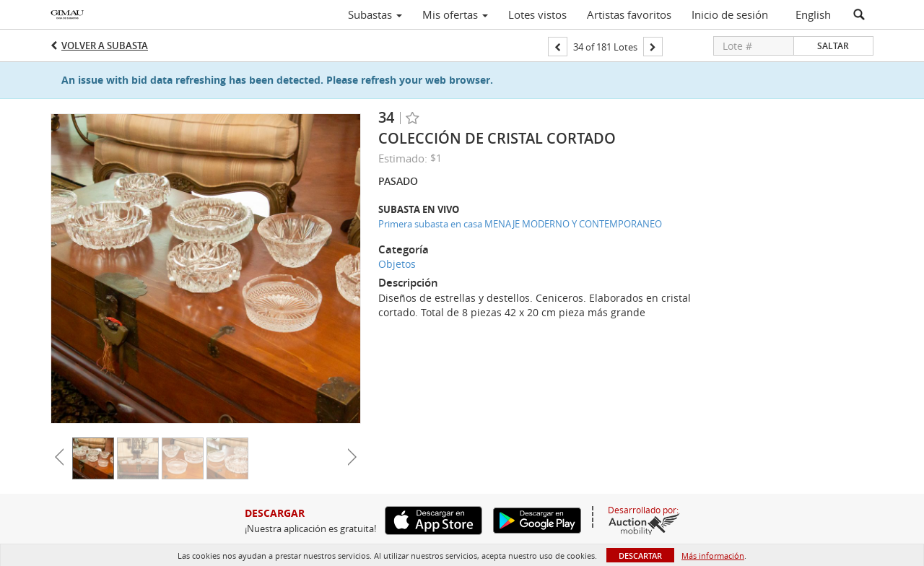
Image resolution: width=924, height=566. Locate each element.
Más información (713, 556)
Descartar (640, 556)
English (813, 14)
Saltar (833, 46)
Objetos (397, 264)
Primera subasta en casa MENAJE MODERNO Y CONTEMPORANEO (520, 224)
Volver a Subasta (105, 45)
